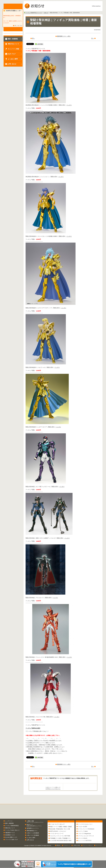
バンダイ (69, 105)
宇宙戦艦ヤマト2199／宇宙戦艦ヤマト (60, 847)
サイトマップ (99, 858)
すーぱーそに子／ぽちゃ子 (57, 833)
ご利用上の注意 (76, 858)
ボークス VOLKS (83, 847)
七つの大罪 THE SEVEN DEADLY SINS (61, 849)
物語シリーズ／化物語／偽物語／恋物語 (61, 835)
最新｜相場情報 (9, 831)
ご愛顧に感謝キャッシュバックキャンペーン (35, 829)
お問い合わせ (30, 848)
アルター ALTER (83, 835)
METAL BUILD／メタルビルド (58, 840)
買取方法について (10, 836)
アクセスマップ (67, 858)
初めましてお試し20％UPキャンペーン (34, 833)
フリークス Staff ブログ (12, 848)
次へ (93, 38)
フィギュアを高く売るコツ (12, 838)
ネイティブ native (83, 840)
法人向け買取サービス (11, 845)
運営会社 (58, 858)
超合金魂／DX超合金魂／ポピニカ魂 (60, 838)
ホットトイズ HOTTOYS (85, 849)
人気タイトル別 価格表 (33, 841)
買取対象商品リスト (32, 838)
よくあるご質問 (31, 846)
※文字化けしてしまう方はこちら (53, 797)
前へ (33, 38)
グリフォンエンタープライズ (86, 845)
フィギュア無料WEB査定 (33, 728)
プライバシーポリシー (88, 858)
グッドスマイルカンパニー (85, 833)
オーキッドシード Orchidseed (86, 838)
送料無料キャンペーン (33, 836)
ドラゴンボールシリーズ (57, 842)
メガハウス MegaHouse (85, 842)
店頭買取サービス (10, 843)
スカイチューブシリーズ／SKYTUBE (60, 845)
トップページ (9, 829)
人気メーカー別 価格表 (33, 843)
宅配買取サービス (10, 840)
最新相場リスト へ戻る (64, 36)
